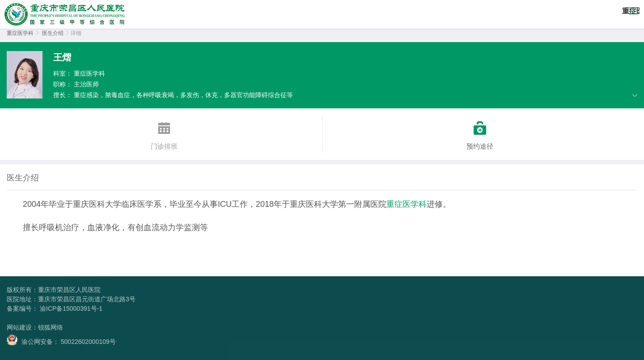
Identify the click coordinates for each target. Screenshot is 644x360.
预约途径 (480, 133)
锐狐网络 (51, 327)
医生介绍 (53, 33)
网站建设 (19, 327)
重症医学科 (20, 33)
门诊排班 (164, 133)
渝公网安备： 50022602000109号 (61, 340)
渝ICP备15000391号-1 (70, 309)
